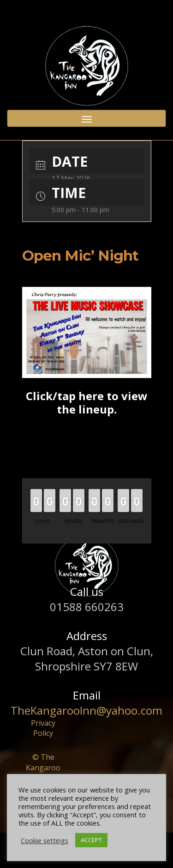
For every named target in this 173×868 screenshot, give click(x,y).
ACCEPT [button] (91, 840)
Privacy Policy (43, 728)
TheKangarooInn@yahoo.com (86, 710)
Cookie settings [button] (45, 840)
